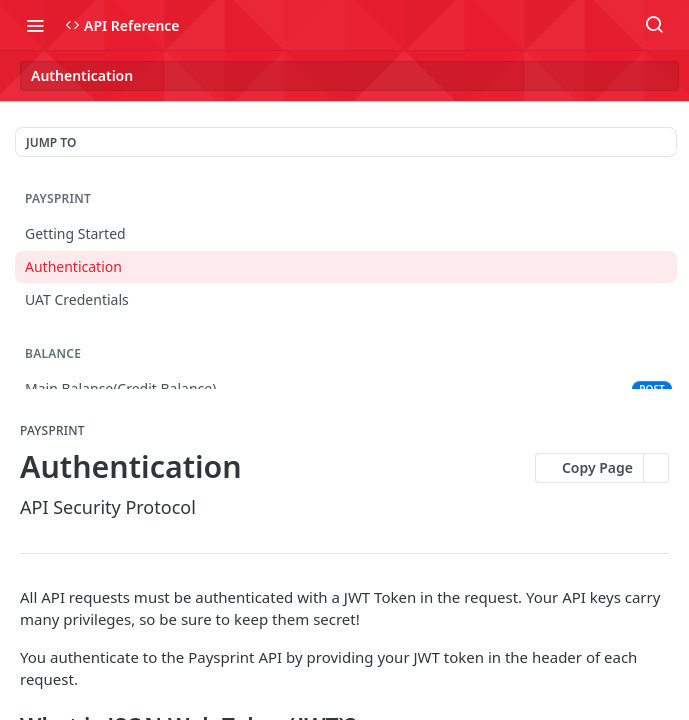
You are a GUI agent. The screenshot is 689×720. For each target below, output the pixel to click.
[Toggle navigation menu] (35, 25)
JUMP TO (51, 142)
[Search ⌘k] (654, 25)
